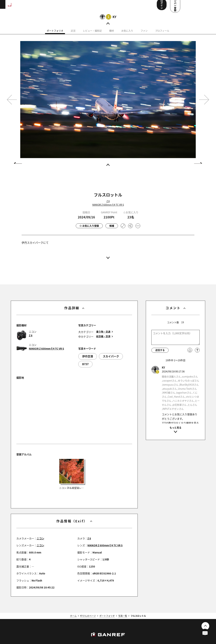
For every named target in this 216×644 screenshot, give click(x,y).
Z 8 (108, 206)
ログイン (175, 6)
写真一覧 (123, 620)
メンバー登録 (198, 6)
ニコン (40, 543)
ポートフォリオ (55, 35)
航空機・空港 (103, 341)
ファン (144, 35)
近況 (73, 35)
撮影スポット (75, 7)
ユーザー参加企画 (142, 7)
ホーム (73, 620)
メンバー (123, 7)
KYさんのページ (88, 620)
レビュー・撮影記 (92, 35)
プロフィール (162, 35)
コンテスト (107, 7)
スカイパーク (111, 361)
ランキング (57, 7)
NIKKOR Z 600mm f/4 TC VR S (108, 209)
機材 (112, 35)
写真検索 (92, 7)
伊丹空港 (88, 361)
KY (114, 21)
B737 (85, 368)
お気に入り (127, 35)
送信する (160, 354)
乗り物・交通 (103, 336)
